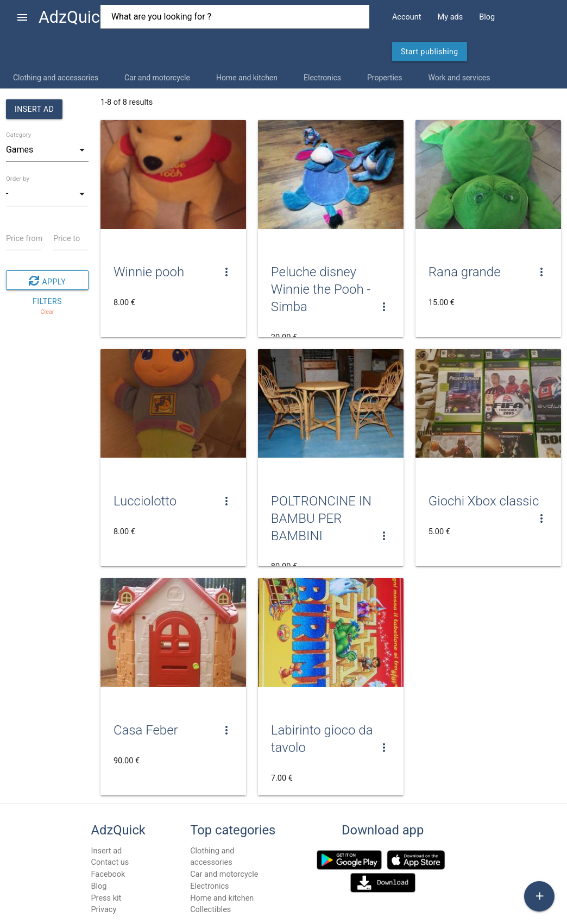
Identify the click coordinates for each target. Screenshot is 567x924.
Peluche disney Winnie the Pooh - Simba (321, 289)
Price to (67, 239)
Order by (18, 179)
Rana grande (465, 272)
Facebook (108, 874)
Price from (24, 239)
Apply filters (47, 280)
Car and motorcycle (157, 78)
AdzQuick (74, 17)
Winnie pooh (149, 272)
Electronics (322, 78)
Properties (385, 78)
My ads (451, 17)
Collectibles (210, 910)
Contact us (110, 862)
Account (407, 17)
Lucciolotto (145, 501)
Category (18, 135)
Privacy (103, 910)
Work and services (459, 78)
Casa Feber (146, 730)
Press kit (106, 898)
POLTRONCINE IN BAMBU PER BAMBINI (321, 518)
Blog (487, 17)
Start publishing (430, 52)
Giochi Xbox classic (484, 501)
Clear (47, 312)
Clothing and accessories (56, 78)
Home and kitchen (247, 78)
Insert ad (34, 109)
